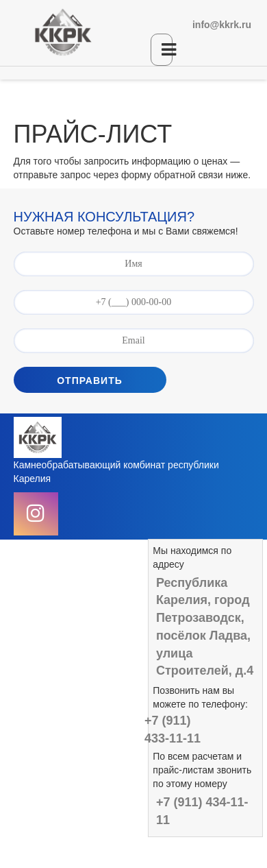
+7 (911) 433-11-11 (173, 730)
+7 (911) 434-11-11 (202, 811)
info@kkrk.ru (222, 25)
